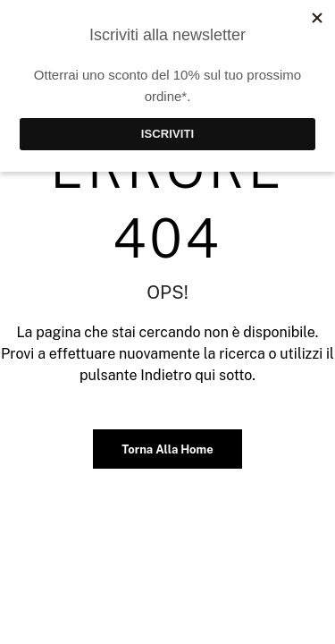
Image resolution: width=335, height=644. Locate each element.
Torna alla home (167, 449)
